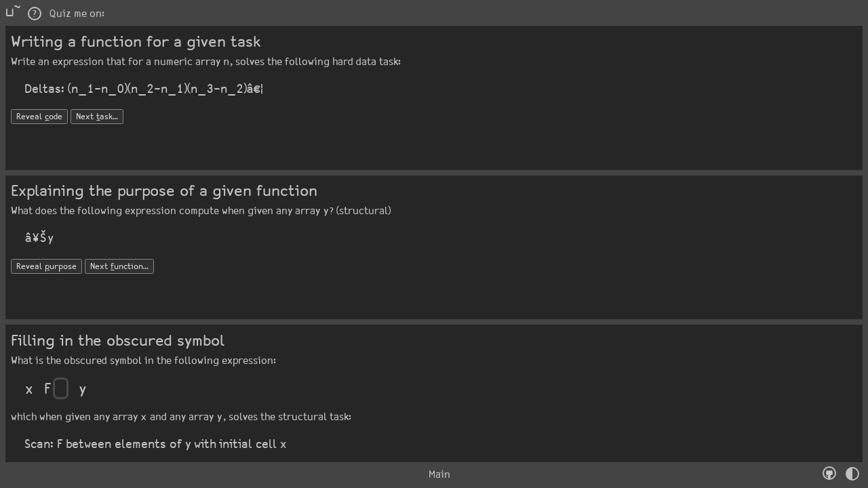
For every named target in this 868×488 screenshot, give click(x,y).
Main (434, 474)
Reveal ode (39, 117)
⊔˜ (13, 13)
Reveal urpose (46, 266)
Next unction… (119, 266)
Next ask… (97, 117)
